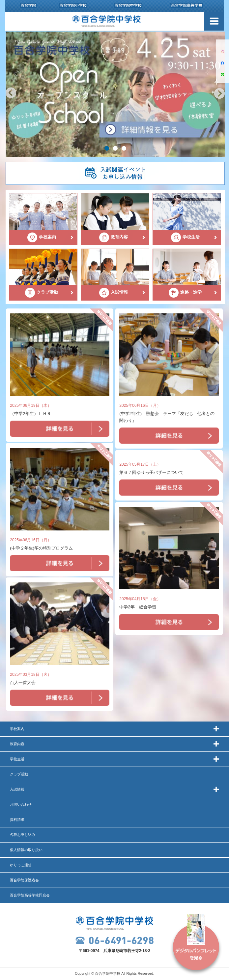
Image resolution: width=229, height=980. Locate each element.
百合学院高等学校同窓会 (30, 895)
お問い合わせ (21, 804)
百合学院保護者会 (24, 880)
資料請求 (17, 820)
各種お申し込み (23, 835)
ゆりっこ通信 (21, 865)
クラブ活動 (19, 774)
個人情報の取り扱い (26, 850)
